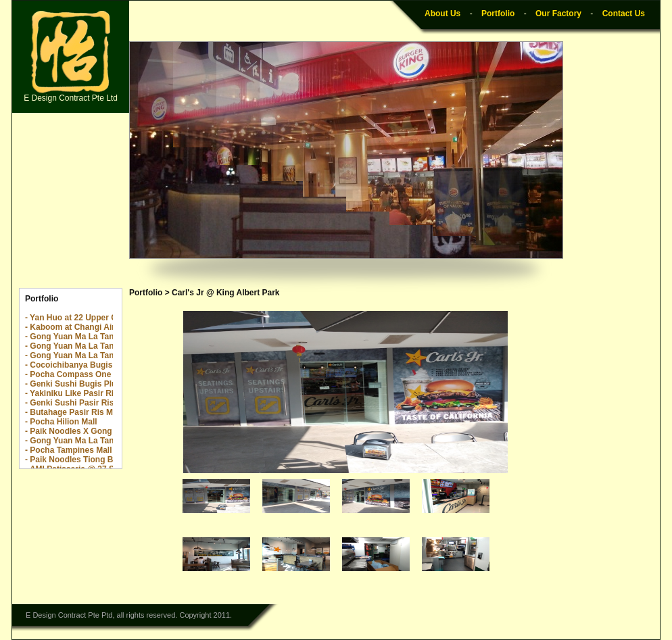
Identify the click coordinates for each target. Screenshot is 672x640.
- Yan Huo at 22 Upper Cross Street (92, 318)
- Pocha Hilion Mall (61, 422)
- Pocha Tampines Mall (68, 450)
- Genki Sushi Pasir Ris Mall (78, 403)
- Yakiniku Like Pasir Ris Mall (81, 393)
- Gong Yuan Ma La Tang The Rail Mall (98, 346)
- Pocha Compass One (68, 374)
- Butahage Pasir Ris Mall (73, 412)
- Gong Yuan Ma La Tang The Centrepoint (104, 337)
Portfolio (498, 14)
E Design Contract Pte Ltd (71, 57)
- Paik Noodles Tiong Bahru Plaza (89, 460)
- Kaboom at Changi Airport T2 (84, 327)
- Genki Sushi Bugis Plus (73, 384)
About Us (442, 14)
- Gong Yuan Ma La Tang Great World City (105, 441)
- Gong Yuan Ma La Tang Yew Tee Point (100, 355)
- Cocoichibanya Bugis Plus (78, 365)
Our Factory (558, 14)
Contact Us (624, 14)
